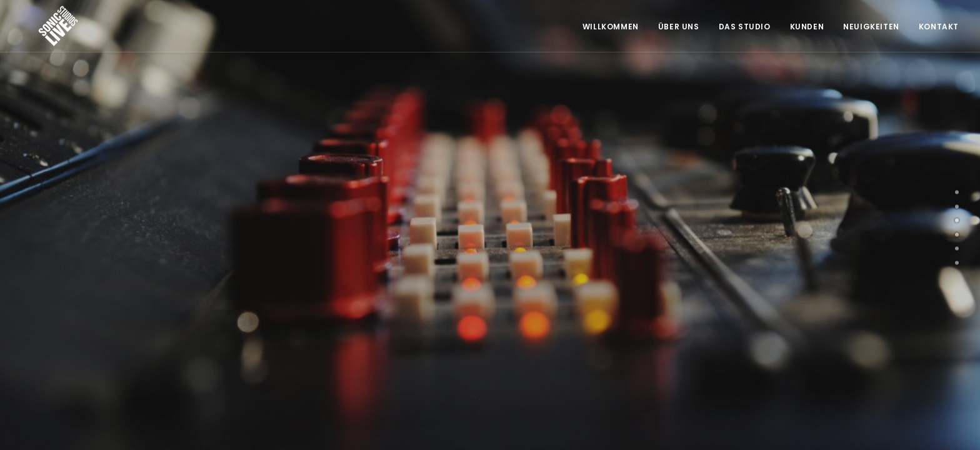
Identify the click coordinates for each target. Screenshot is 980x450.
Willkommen (611, 27)
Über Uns (679, 27)
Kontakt (939, 27)
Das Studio (745, 27)
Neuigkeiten (871, 27)
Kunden (807, 27)
